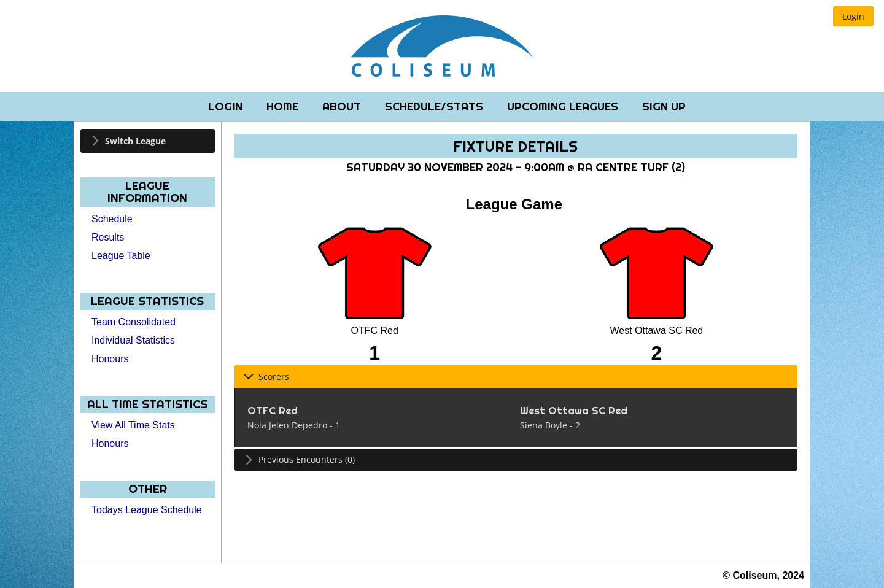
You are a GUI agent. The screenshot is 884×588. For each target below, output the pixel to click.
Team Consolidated (134, 322)
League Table (121, 256)
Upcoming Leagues (564, 106)
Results (108, 237)
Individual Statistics (133, 340)
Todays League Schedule (147, 510)
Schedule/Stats (436, 106)
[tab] (148, 141)
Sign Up (664, 106)
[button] (853, 16)
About (343, 106)
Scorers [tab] (266, 377)
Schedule (112, 219)
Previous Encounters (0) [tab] (299, 459)
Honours (110, 359)
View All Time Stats (133, 425)
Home (284, 106)
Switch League (135, 141)
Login (227, 106)
